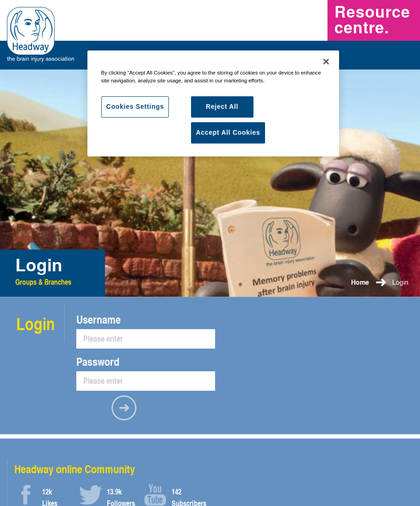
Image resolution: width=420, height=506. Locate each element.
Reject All (222, 106)
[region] (213, 103)
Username (99, 319)
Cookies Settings (135, 106)
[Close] (326, 62)
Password (98, 362)
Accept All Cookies (228, 132)
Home (360, 282)
